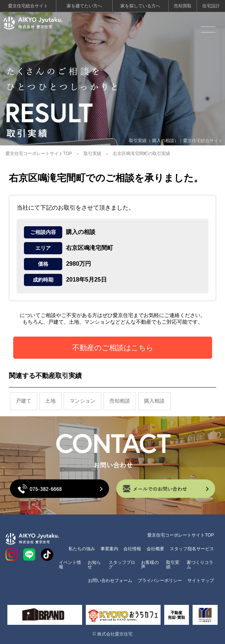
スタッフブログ (122, 565)
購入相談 (154, 401)
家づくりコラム (200, 565)
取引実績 (92, 154)
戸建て (24, 401)
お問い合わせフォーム (110, 581)
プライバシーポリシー (160, 581)
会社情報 (132, 549)
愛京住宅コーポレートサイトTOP (39, 154)
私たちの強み (82, 549)
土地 (50, 401)
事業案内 (109, 549)
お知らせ (94, 565)
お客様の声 (150, 565)
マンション (82, 401)
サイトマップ (201, 581)
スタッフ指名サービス (192, 549)
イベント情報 (70, 565)
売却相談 (120, 401)
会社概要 (155, 549)
